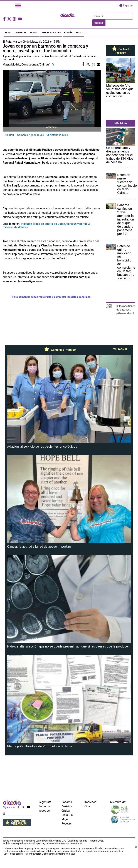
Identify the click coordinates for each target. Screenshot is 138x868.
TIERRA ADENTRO (51, 32)
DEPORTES (21, 32)
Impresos (90, 802)
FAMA (8, 32)
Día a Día (67, 815)
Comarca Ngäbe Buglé (30, 135)
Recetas (67, 824)
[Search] (113, 16)
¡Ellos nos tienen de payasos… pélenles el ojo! (126, 310)
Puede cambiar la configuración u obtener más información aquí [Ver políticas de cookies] (42, 854)
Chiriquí (10, 135)
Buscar (99, 23)
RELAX (79, 32)
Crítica (66, 811)
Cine (87, 806)
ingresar (126, 5)
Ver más (120, 349)
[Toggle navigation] (18, 5)
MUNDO (34, 32)
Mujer (65, 819)
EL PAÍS (68, 32)
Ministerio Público (57, 135)
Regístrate (45, 802)
